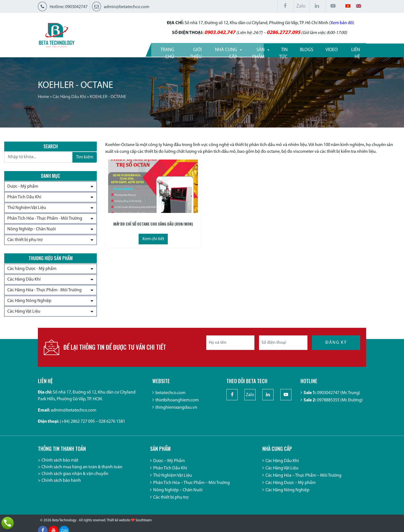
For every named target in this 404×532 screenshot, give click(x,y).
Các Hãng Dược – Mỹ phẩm (291, 488)
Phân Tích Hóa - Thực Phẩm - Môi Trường (45, 219)
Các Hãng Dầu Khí (69, 97)
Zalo (301, 6)
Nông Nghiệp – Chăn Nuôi (178, 495)
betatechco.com (170, 398)
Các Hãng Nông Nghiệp (29, 303)
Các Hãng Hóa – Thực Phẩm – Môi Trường (303, 480)
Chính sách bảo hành (61, 485)
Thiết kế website (118, 527)
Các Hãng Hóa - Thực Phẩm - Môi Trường (44, 292)
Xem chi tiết (140, 238)
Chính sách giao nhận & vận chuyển (75, 479)
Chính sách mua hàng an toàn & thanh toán (82, 472)
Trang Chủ (129, 49)
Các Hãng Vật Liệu (24, 313)
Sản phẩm (242, 49)
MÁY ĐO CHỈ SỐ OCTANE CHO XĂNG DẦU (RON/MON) (140, 223)
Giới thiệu (164, 49)
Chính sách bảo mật (60, 465)
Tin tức (274, 49)
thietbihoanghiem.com (177, 405)
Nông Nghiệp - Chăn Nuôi (32, 230)
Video (326, 49)
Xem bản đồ (313, 22)
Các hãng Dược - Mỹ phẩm (32, 271)
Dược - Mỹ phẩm (23, 187)
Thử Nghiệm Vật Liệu (27, 208)
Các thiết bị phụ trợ (25, 240)
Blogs (301, 49)
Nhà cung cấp (203, 49)
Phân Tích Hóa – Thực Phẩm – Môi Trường (191, 488)
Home (43, 97)
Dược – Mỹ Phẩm (169, 466)
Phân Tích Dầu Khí (24, 198)
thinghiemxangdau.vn (176, 413)
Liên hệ (352, 49)
